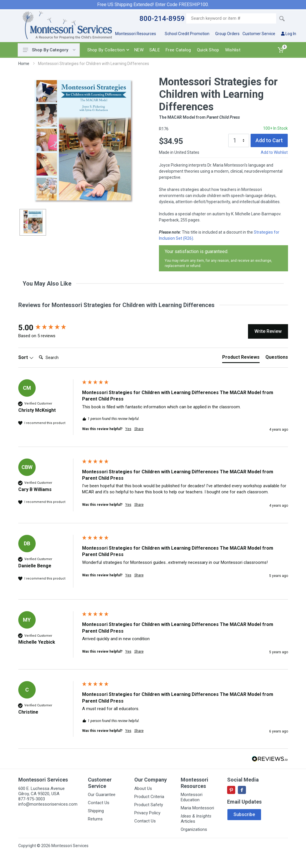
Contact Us (99, 803)
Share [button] (139, 429)
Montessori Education (192, 797)
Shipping (96, 811)
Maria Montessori (197, 808)
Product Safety (149, 805)
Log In (289, 34)
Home (24, 64)
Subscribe (244, 814)
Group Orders (227, 34)
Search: (36, 352)
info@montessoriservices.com (48, 804)
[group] (49, 328)
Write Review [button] (268, 331)
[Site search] (231, 18)
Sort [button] (26, 357)
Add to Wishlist (274, 152)
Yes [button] (128, 429)
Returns (95, 819)
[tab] (241, 358)
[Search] (60, 358)
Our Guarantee (102, 795)
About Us (143, 788)
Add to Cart (269, 140)
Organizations (194, 829)
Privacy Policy (147, 813)
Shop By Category (49, 50)
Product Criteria (149, 797)
